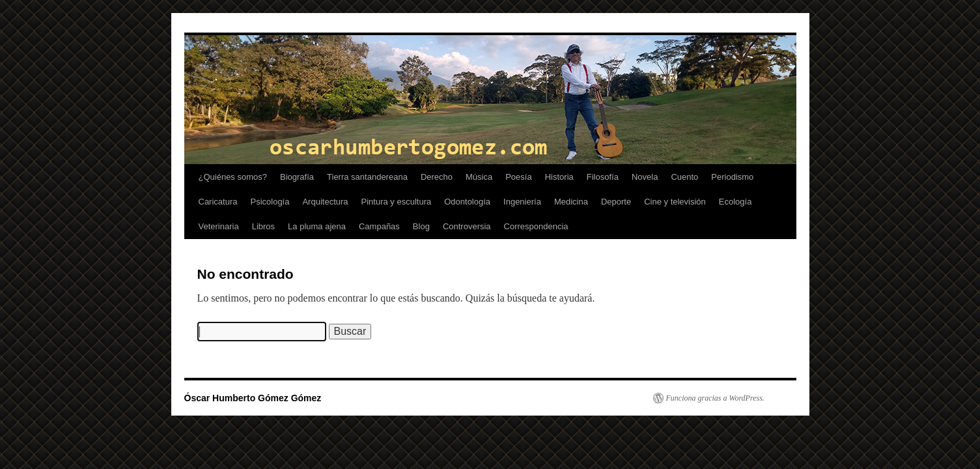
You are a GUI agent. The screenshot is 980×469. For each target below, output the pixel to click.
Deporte (616, 202)
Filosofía (603, 177)
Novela (645, 177)
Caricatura (218, 202)
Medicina (571, 202)
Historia (559, 177)
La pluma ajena (317, 226)
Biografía (297, 177)
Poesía (518, 177)
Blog (421, 226)
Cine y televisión (675, 202)
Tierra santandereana (367, 177)
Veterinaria (219, 226)
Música (479, 177)
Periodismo (732, 177)
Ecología (735, 202)
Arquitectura (325, 202)
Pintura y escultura (397, 202)
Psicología (270, 202)
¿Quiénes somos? (233, 177)
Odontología (467, 202)
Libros (263, 226)
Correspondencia (536, 226)
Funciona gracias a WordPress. (715, 398)
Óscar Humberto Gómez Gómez (253, 398)
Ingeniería (522, 202)
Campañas (379, 226)
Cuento (684, 177)
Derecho (437, 177)
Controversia (467, 226)
